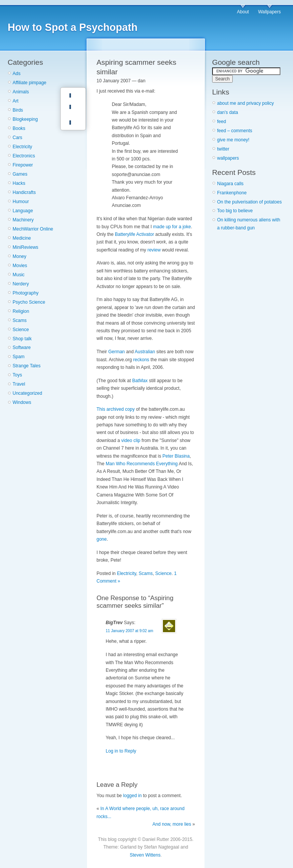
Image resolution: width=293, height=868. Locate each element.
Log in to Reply (121, 751)
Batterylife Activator (134, 234)
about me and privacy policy (246, 103)
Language (23, 211)
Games (20, 174)
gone (102, 539)
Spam (19, 357)
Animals (21, 92)
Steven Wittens (145, 855)
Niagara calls (230, 184)
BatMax (140, 381)
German (117, 352)
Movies (20, 266)
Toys (17, 375)
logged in (133, 796)
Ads (17, 74)
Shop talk (22, 339)
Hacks (19, 183)
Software (22, 348)
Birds (18, 110)
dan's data (228, 112)
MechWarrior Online (33, 229)
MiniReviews (25, 247)
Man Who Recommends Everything (142, 464)
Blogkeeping (25, 119)
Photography (26, 293)
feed (221, 122)
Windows (22, 402)
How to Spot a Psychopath (73, 27)
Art (15, 101)
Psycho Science (29, 302)
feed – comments (235, 131)
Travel (19, 384)
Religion (21, 311)
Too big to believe (235, 211)
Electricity (22, 147)
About (243, 12)
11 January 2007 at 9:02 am (130, 631)
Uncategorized (27, 393)
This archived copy (116, 409)
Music (19, 275)
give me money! (233, 140)
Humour (21, 202)
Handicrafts (24, 192)
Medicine (22, 238)
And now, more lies (172, 824)
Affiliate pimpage (30, 83)
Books (19, 128)
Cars (17, 138)
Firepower (23, 165)
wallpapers (228, 158)
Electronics (24, 156)
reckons (141, 360)
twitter (223, 149)
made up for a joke (172, 227)
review (154, 250)
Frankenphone (232, 193)
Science (21, 330)
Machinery (23, 220)
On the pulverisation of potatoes (249, 202)
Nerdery (21, 284)
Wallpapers (269, 12)
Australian (145, 352)
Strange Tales (27, 366)
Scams (20, 320)
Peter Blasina (176, 456)
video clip (131, 440)
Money (19, 256)
